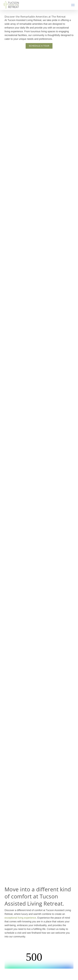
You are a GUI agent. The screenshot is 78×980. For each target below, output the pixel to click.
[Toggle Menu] (73, 5)
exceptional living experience (20, 918)
